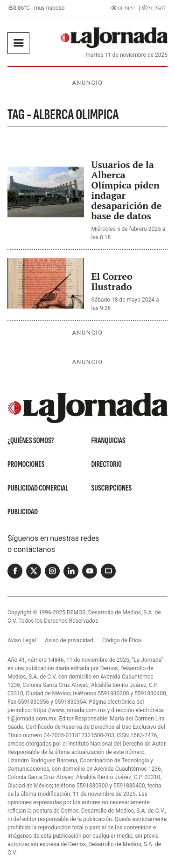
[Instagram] (52, 571)
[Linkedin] (71, 571)
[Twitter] (34, 571)
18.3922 (126, 8)
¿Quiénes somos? (31, 441)
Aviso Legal (22, 640)
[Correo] (108, 571)
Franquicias (108, 441)
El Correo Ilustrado (112, 281)
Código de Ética (122, 640)
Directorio (107, 464)
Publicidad (23, 512)
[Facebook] (15, 571)
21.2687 (157, 8)
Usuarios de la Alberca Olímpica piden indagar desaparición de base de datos (127, 190)
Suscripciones (112, 488)
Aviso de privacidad (69, 640)
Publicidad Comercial (38, 488)
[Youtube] (90, 571)
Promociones (26, 464)
